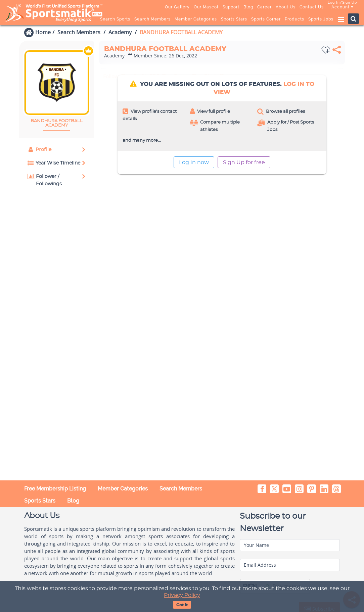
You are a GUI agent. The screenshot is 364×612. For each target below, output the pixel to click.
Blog (248, 7)
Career (264, 7)
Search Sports (115, 19)
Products (294, 19)
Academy (120, 32)
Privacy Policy (182, 595)
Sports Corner (266, 19)
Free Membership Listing (55, 489)
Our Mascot (206, 7)
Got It (182, 605)
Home (43, 32)
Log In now (194, 162)
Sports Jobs (321, 19)
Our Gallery (177, 7)
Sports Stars (234, 19)
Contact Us (312, 7)
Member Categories (196, 19)
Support (231, 7)
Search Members (152, 19)
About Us (286, 7)
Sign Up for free (244, 162)
